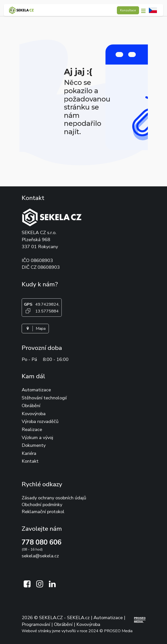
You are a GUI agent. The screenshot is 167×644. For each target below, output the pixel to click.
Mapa (35, 329)
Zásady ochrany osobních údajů (54, 498)
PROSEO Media (118, 631)
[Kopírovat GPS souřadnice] (28, 311)
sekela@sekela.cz (40, 556)
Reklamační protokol (43, 512)
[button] (145, 10)
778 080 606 (42, 542)
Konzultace (128, 10)
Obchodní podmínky (42, 504)
